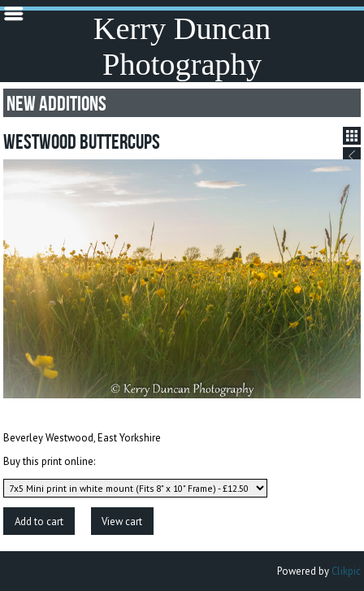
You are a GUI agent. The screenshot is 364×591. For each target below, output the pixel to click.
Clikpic (346, 571)
